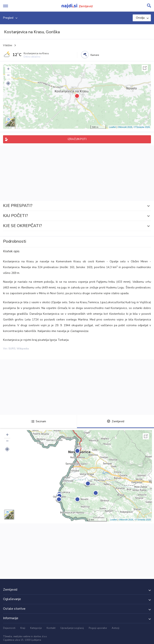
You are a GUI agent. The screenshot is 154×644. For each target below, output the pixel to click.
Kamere (95, 55)
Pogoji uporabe (98, 628)
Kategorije (36, 628)
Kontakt (51, 628)
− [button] (8, 76)
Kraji (23, 628)
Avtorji (115, 628)
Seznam (38, 421)
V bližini (8, 45)
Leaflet (112, 127)
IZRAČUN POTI (77, 139)
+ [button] (8, 69)
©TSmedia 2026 (142, 127)
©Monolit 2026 (125, 127)
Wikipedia (23, 349)
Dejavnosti (9, 628)
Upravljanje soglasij (72, 628)
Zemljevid (116, 421)
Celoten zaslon (145, 68)
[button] (8, 83)
